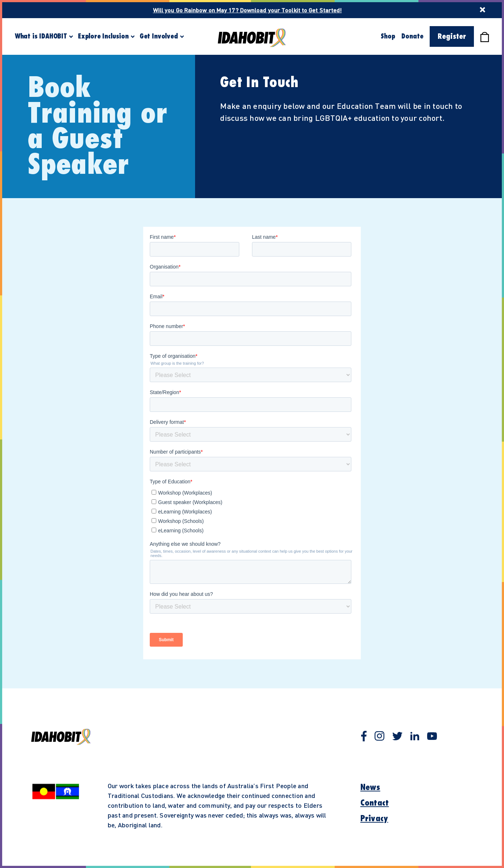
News (370, 787)
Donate (412, 36)
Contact (375, 803)
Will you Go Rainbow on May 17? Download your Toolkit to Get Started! (247, 10)
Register (452, 36)
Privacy (374, 819)
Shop (388, 36)
